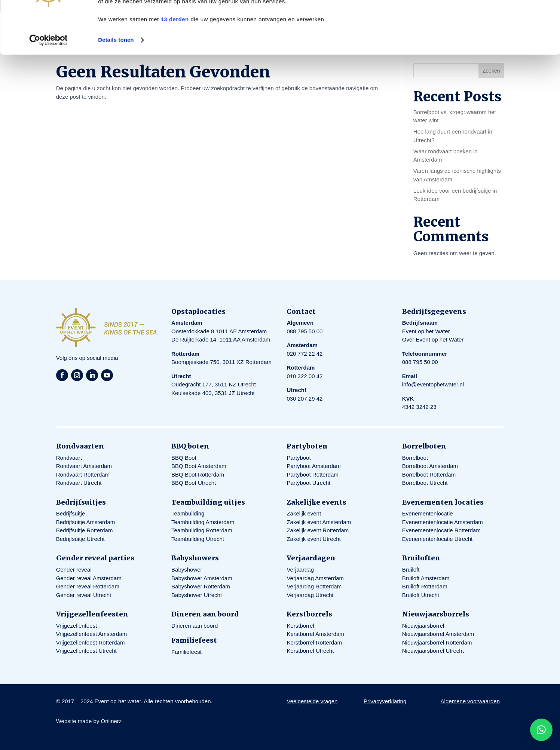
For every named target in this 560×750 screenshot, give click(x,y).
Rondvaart (69, 458)
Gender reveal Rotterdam (88, 586)
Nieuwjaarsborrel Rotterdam (437, 642)
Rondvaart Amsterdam (84, 466)
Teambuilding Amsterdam (203, 522)
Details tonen (116, 93)
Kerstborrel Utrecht (310, 651)
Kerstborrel (300, 626)
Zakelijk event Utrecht (313, 539)
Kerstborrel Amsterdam (315, 634)
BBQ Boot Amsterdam (199, 466)
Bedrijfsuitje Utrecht (80, 539)
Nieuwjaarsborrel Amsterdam (438, 634)
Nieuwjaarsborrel (423, 626)
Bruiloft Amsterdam (426, 578)
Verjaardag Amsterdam (315, 578)
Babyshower (187, 570)
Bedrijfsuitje (71, 513)
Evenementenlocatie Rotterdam (441, 530)
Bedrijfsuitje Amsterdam (86, 522)
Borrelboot (415, 458)
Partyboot (299, 458)
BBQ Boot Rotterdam (198, 475)
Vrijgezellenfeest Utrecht (86, 651)
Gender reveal (74, 570)
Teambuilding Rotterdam (202, 530)
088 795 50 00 (305, 331)
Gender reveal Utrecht (84, 595)
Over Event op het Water (433, 339)
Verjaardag (300, 570)
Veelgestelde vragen (312, 701)
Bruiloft (411, 570)
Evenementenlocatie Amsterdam (443, 522)
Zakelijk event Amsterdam (319, 522)
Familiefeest (186, 652)
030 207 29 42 (305, 399)
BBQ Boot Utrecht (194, 483)
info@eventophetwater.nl (433, 384)
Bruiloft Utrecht (421, 595)
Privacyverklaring (385, 701)
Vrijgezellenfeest (77, 626)
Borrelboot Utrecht (425, 483)
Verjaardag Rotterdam (314, 586)
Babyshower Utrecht (197, 595)
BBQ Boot (184, 458)
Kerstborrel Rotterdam (314, 642)
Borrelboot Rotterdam (429, 475)
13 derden (175, 72)
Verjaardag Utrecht (310, 595)
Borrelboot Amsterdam (430, 466)
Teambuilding (188, 513)
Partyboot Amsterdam (313, 466)
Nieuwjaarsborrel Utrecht (433, 651)
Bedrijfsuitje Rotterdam (85, 530)
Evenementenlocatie (428, 513)
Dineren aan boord (195, 626)
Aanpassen (498, 41)
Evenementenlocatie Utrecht (437, 539)
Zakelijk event (304, 513)
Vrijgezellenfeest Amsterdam (92, 634)
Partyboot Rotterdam (312, 475)
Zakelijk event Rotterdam (318, 530)
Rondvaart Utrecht (79, 483)
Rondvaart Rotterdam (83, 475)
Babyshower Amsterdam (202, 578)
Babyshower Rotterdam (201, 586)
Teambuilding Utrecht (198, 539)
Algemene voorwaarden (470, 701)
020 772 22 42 (305, 354)
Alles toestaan (498, 19)
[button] (541, 730)
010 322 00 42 (305, 376)
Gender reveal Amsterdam (89, 578)
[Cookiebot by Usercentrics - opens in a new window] (48, 93)
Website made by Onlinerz (89, 721)
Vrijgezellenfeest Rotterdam (91, 642)
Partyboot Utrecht (308, 483)
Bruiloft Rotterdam (425, 586)
